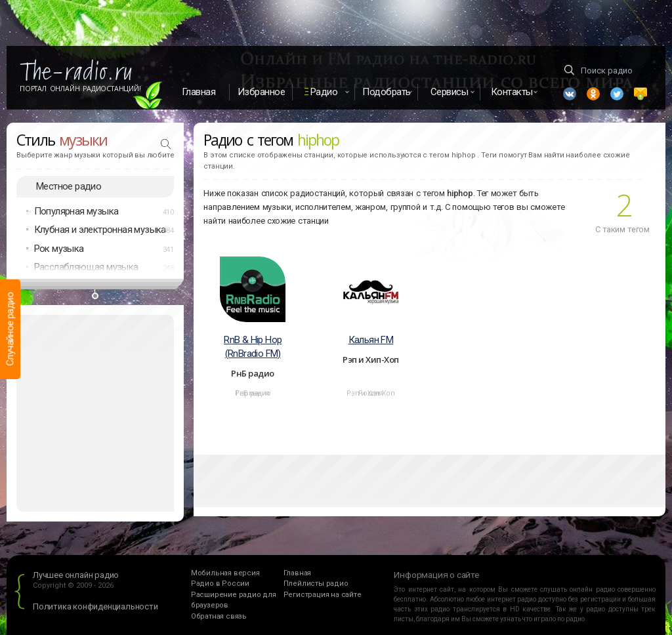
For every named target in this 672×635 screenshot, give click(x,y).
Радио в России (220, 584)
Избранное (262, 92)
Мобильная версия (225, 573)
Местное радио (69, 186)
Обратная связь (219, 616)
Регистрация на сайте (323, 595)
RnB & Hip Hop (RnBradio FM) (253, 347)
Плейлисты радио (316, 584)
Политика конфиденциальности (95, 606)
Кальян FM (371, 340)
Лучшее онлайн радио (76, 575)
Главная (199, 92)
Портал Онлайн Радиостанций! (80, 89)
